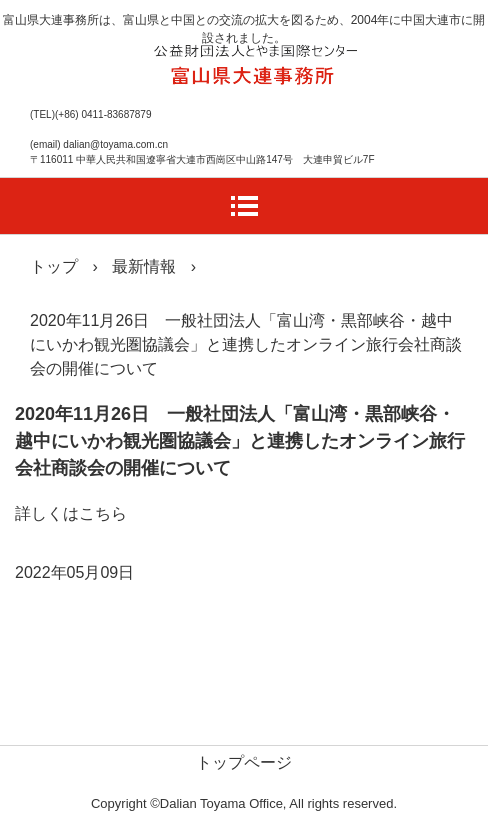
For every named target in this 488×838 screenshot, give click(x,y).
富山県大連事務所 (254, 60)
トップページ (244, 762)
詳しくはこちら (71, 513)
